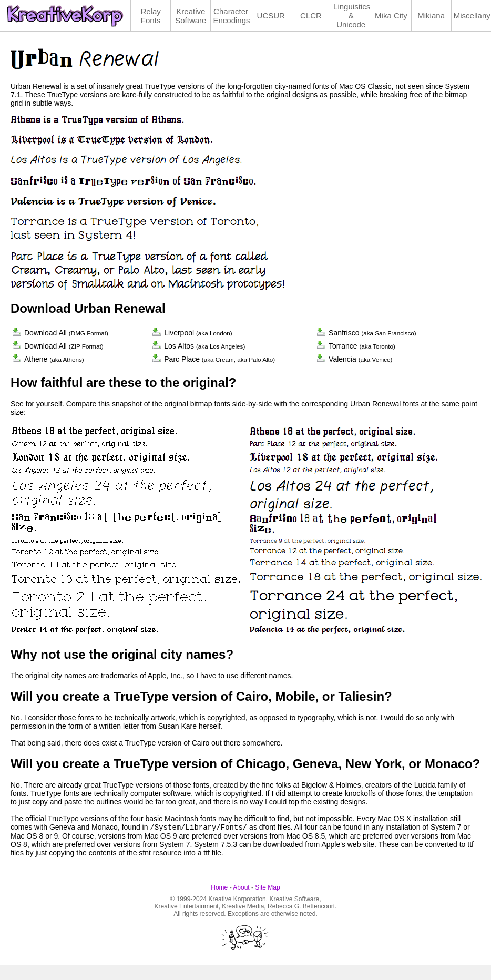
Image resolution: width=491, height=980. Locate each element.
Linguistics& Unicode (352, 16)
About (241, 887)
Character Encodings (231, 16)
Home (219, 887)
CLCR (311, 16)
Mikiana (431, 16)
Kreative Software (191, 16)
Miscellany (472, 16)
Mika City (391, 16)
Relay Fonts (150, 16)
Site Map (267, 887)
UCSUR (271, 16)
